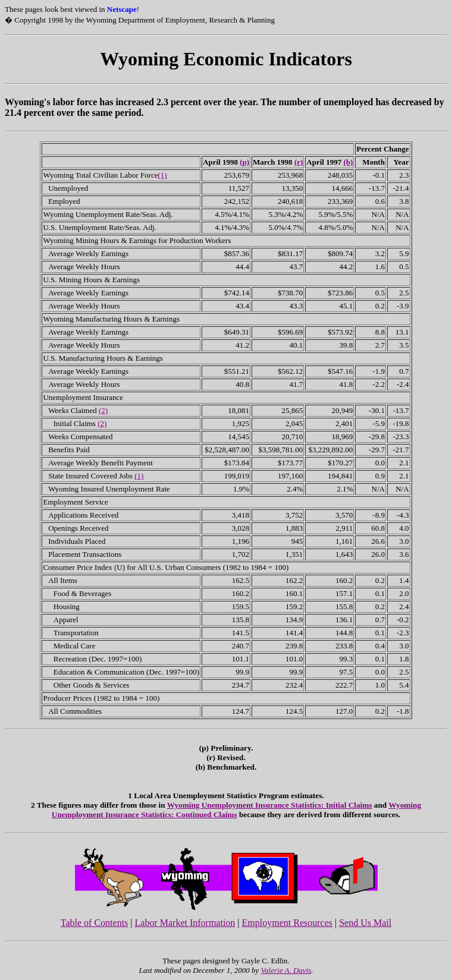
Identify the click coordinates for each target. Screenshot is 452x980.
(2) (103, 410)
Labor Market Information (185, 923)
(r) (299, 162)
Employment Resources (287, 923)
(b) (348, 162)
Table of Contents (95, 923)
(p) (244, 162)
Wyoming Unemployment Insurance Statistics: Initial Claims (270, 805)
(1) (163, 175)
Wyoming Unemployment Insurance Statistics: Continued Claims (236, 810)
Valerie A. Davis (286, 970)
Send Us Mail (365, 923)
